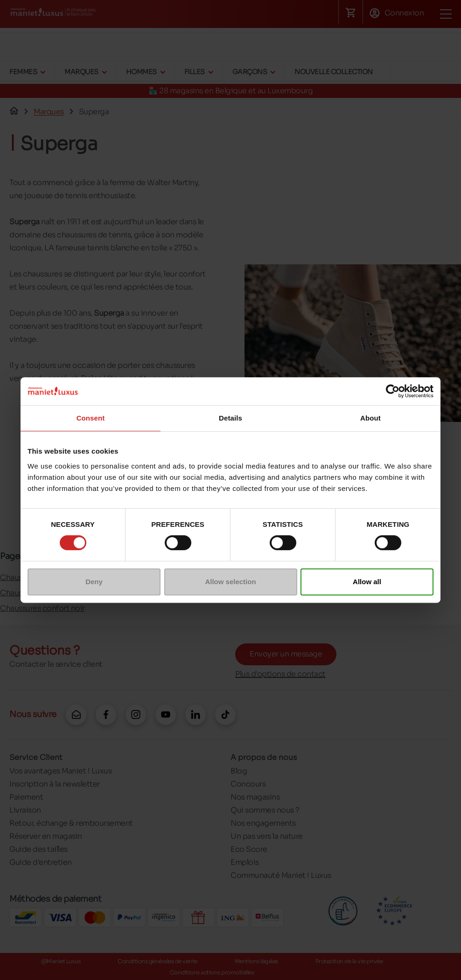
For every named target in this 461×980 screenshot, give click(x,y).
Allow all (367, 582)
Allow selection (230, 582)
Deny (94, 582)
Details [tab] (230, 418)
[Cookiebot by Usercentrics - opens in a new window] (393, 391)
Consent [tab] (91, 418)
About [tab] (370, 418)
